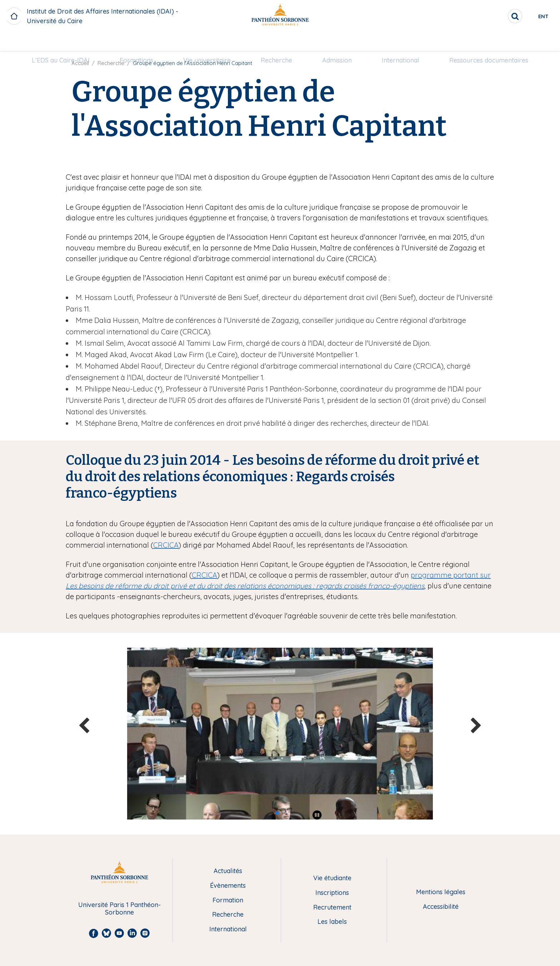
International (401, 42)
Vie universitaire (207, 42)
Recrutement (332, 908)
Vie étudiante (332, 878)
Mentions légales (441, 892)
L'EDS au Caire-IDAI (61, 42)
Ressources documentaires (489, 42)
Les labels (332, 922)
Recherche (276, 42)
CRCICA (166, 545)
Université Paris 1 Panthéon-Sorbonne (119, 909)
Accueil (80, 63)
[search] (491, 16)
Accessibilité (441, 907)
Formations (136, 42)
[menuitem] (61, 42)
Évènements (228, 886)
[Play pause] (317, 815)
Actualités (228, 871)
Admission (337, 42)
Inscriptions (332, 893)
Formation (228, 900)
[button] (277, 813)
